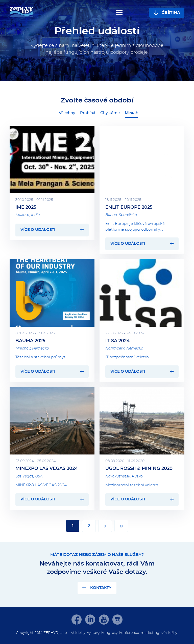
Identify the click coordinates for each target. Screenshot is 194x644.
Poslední (121, 526)
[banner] (21, 12)
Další (105, 526)
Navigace (119, 13)
